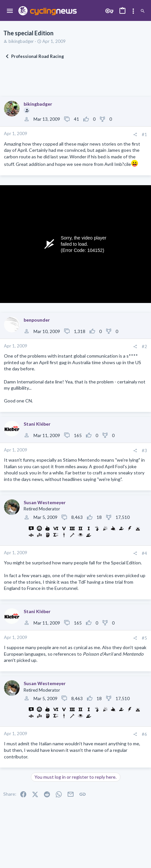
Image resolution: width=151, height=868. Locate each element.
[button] (10, 11)
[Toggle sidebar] (133, 11)
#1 (144, 134)
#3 (144, 451)
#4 (144, 553)
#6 (144, 734)
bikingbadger (21, 41)
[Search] (143, 11)
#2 (144, 346)
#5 (144, 638)
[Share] (135, 135)
